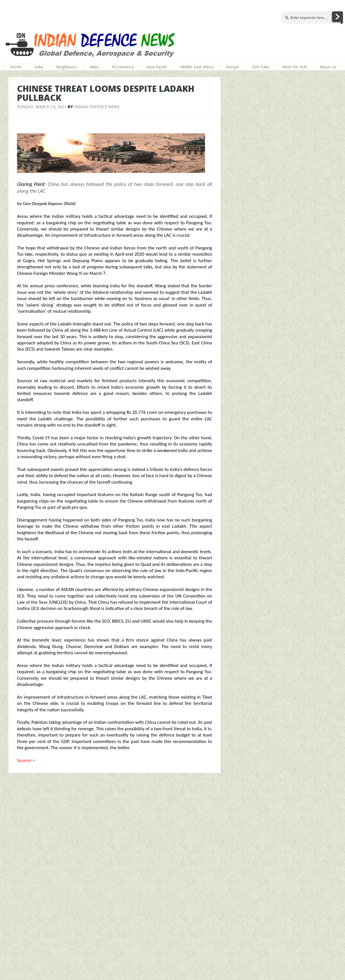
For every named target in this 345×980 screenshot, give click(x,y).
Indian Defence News (97, 107)
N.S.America (123, 67)
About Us (328, 67)
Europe (233, 67)
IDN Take (261, 67)
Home (16, 67)
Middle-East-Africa (197, 67)
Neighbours (66, 67)
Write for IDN (295, 67)
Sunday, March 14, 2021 (42, 107)
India (39, 67)
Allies (94, 67)
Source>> (26, 760)
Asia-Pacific (157, 67)
